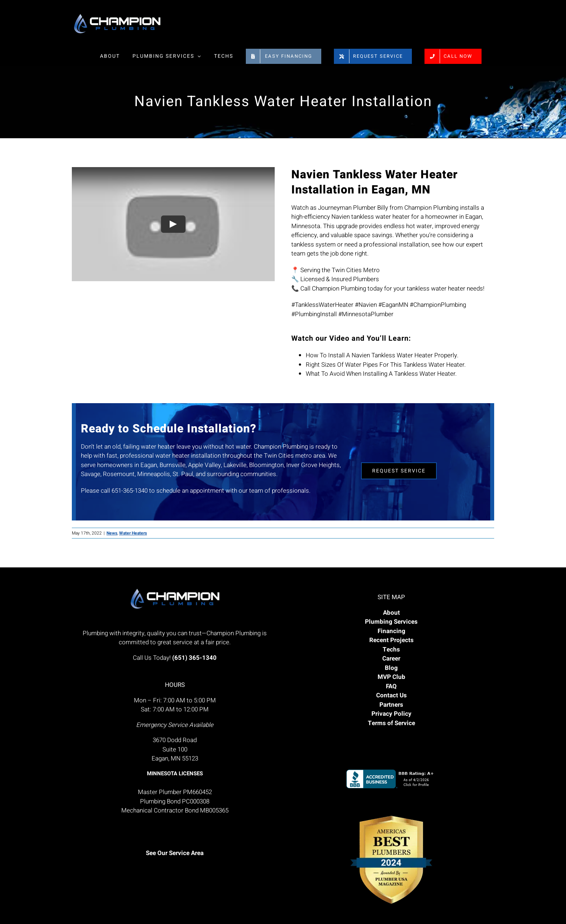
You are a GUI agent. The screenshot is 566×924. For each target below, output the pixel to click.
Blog (391, 668)
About (391, 613)
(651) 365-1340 (194, 658)
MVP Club (391, 677)
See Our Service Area (175, 853)
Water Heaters (133, 533)
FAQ (391, 686)
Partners (391, 705)
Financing (391, 631)
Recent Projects (391, 640)
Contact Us (391, 695)
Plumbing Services (391, 622)
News (112, 533)
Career (391, 659)
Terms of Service (391, 723)
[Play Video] (173, 224)
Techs (391, 650)
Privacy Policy (391, 714)
